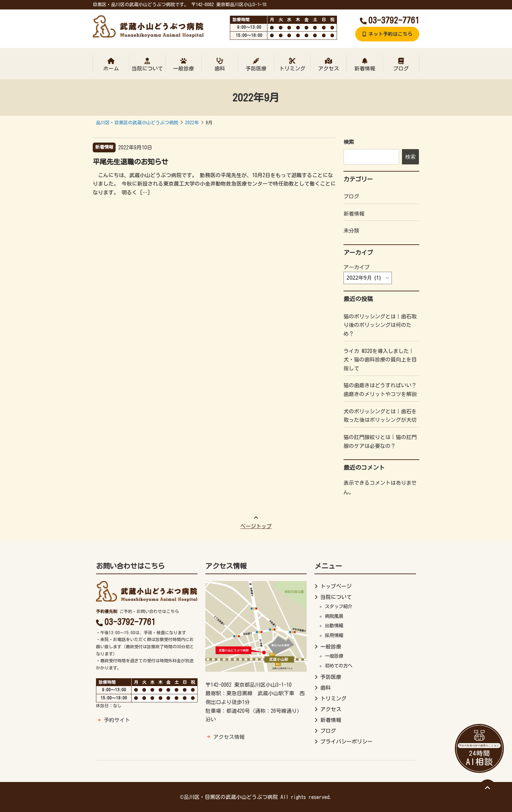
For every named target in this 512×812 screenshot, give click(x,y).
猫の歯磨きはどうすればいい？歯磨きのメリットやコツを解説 (380, 390)
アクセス (328, 64)
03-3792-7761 (390, 20)
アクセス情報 (229, 737)
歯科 (220, 64)
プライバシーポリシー (346, 742)
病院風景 (334, 616)
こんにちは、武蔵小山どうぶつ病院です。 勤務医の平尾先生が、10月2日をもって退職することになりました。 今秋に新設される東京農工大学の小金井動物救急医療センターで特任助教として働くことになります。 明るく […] (214, 184)
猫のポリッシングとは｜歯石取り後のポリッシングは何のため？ (380, 325)
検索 (349, 142)
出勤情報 (334, 626)
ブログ (401, 64)
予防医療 (256, 64)
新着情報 (365, 64)
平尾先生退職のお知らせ (130, 162)
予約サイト (117, 720)
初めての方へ (339, 666)
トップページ (336, 586)
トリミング (292, 64)
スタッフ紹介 (339, 606)
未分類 (351, 231)
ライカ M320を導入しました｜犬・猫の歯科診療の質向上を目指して (380, 360)
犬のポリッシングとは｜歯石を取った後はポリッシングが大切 (380, 416)
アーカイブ (357, 267)
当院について (147, 64)
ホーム (111, 64)
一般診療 (184, 64)
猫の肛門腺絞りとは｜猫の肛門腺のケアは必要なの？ (380, 442)
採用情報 (334, 635)
